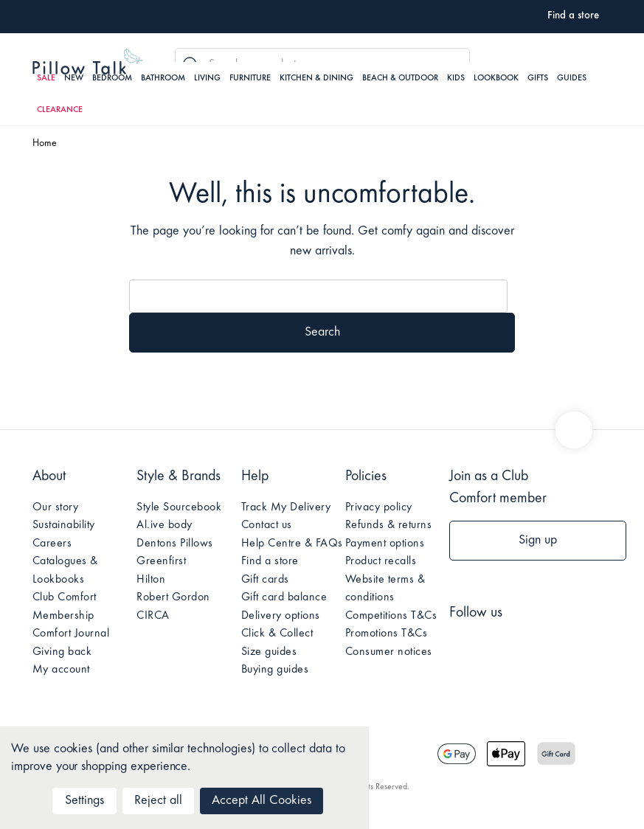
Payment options (385, 544)
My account (61, 670)
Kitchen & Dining (316, 78)
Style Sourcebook (179, 507)
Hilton (151, 580)
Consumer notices (389, 652)
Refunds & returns (389, 525)
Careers (52, 544)
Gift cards (265, 580)
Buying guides (275, 670)
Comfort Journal (71, 634)
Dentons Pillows (175, 544)
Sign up (538, 541)
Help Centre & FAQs (292, 544)
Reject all (158, 801)
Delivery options (281, 616)
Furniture (250, 78)
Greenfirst (161, 561)
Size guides (269, 652)
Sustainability (64, 525)
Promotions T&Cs (387, 634)
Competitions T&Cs (391, 616)
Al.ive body (165, 525)
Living (207, 78)
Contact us (267, 525)
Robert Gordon (173, 597)
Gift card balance (284, 597)
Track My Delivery (286, 507)
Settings (84, 801)
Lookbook (496, 78)
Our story (56, 507)
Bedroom (112, 78)
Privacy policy (379, 507)
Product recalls (381, 561)
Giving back (62, 652)
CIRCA (153, 616)
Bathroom (163, 78)
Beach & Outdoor (400, 78)
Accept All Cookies (262, 801)
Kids (456, 78)
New (74, 78)
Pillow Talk (88, 62)
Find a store (270, 561)
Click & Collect (277, 634)
